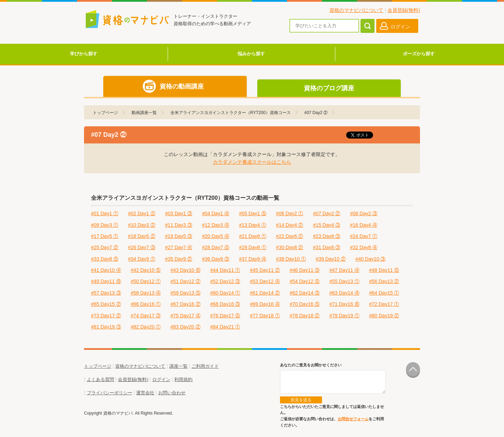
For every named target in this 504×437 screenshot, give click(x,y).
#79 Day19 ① (344, 316)
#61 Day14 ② (265, 293)
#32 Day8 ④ (364, 247)
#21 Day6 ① (253, 236)
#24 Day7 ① (364, 236)
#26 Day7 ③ (142, 247)
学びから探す (84, 54)
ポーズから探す (419, 54)
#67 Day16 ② (185, 304)
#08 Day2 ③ (364, 213)
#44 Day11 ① (225, 270)
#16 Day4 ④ (364, 225)
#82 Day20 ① (146, 327)
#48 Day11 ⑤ (384, 270)
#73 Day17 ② (106, 316)
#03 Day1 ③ (178, 213)
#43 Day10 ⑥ (185, 270)
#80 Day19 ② (384, 316)
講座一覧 (178, 366)
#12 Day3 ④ (216, 225)
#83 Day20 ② (185, 327)
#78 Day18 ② (305, 316)
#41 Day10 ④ (106, 270)
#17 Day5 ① (105, 236)
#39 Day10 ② (331, 259)
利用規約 (183, 379)
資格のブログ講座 (329, 88)
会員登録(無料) (404, 10)
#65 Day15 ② (106, 304)
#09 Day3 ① (105, 225)
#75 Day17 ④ (185, 316)
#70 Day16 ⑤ (305, 304)
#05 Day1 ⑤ (253, 213)
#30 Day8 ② (290, 247)
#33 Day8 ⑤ (105, 259)
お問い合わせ (172, 393)
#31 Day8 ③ (327, 247)
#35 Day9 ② (178, 259)
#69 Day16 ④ (265, 304)
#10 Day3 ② (142, 225)
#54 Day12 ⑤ (305, 281)
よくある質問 (100, 379)
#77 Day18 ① (265, 316)
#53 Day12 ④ (265, 281)
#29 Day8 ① (253, 247)
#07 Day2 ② (327, 213)
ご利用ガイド (205, 366)
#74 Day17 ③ (146, 316)
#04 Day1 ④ (216, 213)
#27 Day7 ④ (178, 247)
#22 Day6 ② (290, 236)
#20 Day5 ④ (216, 236)
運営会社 (145, 393)
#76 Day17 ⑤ (225, 316)
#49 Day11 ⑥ (106, 281)
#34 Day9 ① (142, 259)
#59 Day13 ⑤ (185, 293)
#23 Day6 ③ (327, 236)
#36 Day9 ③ (216, 259)
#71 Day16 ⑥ (344, 304)
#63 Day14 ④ (344, 293)
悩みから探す (251, 54)
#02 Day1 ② (142, 213)
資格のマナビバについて (356, 10)
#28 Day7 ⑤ (216, 247)
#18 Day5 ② (142, 236)
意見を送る (301, 400)
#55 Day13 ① (344, 281)
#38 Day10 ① (291, 259)
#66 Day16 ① (146, 304)
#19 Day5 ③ (178, 236)
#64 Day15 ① (384, 293)
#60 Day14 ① (225, 293)
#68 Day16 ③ (225, 304)
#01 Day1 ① (105, 213)
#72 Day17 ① (384, 304)
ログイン (161, 379)
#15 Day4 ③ (327, 225)
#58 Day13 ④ (146, 293)
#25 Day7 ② (105, 247)
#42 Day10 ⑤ (146, 270)
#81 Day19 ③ (106, 327)
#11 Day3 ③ (178, 225)
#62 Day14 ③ (305, 293)
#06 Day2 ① (290, 213)
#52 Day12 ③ (225, 281)
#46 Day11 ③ (305, 270)
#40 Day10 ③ (371, 259)
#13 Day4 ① (253, 225)
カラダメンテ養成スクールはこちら (252, 162)
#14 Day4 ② (290, 225)
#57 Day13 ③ (106, 293)
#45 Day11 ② (265, 270)
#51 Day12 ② (185, 281)
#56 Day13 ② (384, 281)
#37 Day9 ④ (253, 259)
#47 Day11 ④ (344, 270)
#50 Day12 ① (146, 281)
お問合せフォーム (353, 419)
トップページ (98, 366)
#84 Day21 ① (225, 327)
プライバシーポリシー (110, 393)
